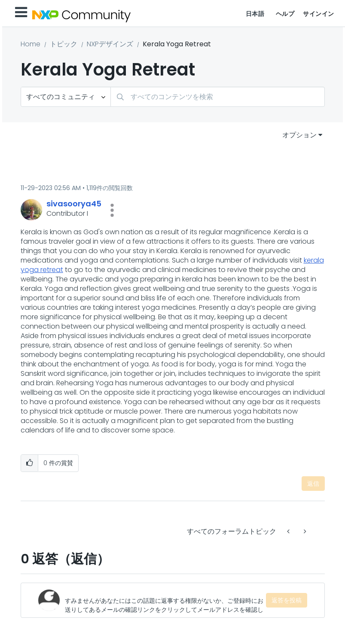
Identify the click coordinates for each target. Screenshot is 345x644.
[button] (112, 210)
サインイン (319, 14)
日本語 (255, 14)
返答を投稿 (287, 600)
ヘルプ (285, 14)
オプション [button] (299, 135)
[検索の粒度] (66, 97)
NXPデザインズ (110, 44)
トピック (64, 44)
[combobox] (218, 97)
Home (31, 44)
